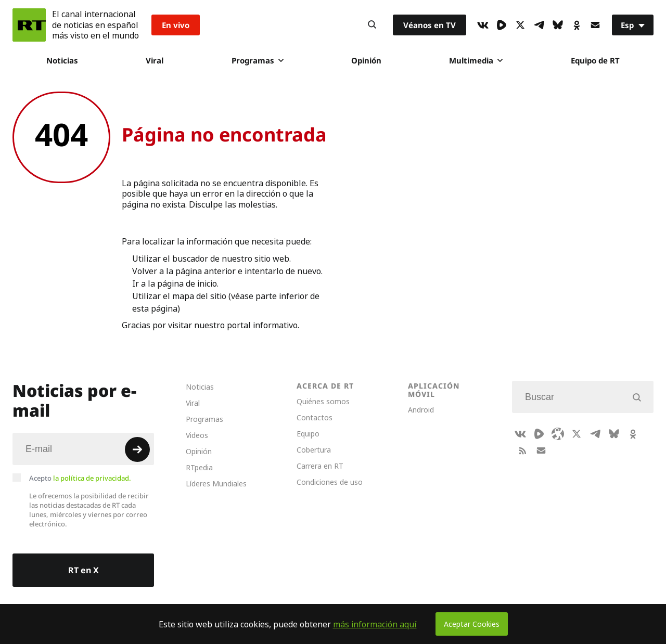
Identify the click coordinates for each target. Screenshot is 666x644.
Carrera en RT (320, 466)
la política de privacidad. (92, 478)
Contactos (315, 417)
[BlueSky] (558, 25)
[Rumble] (502, 25)
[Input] (83, 449)
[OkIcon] (577, 25)
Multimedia (476, 60)
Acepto (80, 478)
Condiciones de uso (330, 482)
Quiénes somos (323, 401)
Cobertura (314, 450)
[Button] (372, 25)
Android (421, 410)
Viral (155, 60)
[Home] (29, 25)
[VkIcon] (483, 25)
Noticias (62, 60)
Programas (258, 60)
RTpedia (199, 467)
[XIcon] (520, 25)
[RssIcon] (522, 450)
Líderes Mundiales (216, 484)
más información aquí (375, 624)
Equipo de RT (595, 60)
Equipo (308, 434)
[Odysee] (558, 434)
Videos (197, 435)
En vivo (176, 25)
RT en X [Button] (84, 570)
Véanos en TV (430, 25)
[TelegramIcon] (539, 25)
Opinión (366, 60)
